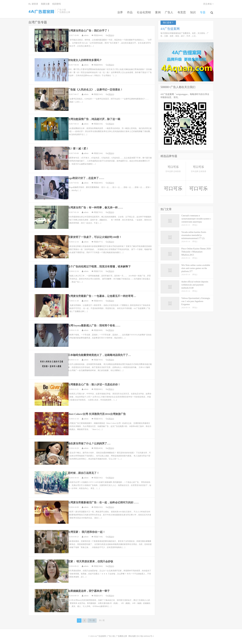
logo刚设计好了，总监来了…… (87, 177)
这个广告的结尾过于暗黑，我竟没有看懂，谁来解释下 (101, 266)
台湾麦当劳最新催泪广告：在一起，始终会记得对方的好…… (105, 502)
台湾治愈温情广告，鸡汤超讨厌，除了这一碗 (96, 118)
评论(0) (110, 35)
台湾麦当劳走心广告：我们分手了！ (90, 30)
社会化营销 (143, 11)
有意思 (182, 11)
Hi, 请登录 (33, 4)
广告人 (169, 11)
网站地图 (132, 635)
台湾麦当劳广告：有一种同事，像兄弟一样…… (97, 207)
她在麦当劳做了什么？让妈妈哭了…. (91, 443)
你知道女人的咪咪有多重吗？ (86, 59)
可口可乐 (173, 166)
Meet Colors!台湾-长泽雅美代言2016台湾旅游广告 (98, 413)
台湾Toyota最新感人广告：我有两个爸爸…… (96, 325)
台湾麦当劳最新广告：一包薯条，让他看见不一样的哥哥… (104, 295)
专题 (203, 11)
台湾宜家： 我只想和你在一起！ (88, 531)
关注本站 (208, 4)
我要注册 (45, 4)
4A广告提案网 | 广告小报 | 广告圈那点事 (42, 11)
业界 (118, 11)
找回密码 (56, 4)
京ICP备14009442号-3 (145, 635)
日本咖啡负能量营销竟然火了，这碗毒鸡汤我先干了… (101, 354)
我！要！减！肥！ (79, 148)
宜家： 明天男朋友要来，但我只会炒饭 (92, 561)
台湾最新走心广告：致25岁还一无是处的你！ (96, 384)
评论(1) (110, 388)
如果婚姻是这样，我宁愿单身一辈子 (90, 590)
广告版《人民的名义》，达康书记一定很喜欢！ (97, 89)
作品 (128, 11)
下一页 (92, 620)
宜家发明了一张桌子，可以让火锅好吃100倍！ (96, 236)
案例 (157, 11)
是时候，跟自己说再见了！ (85, 472)
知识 (193, 11)
